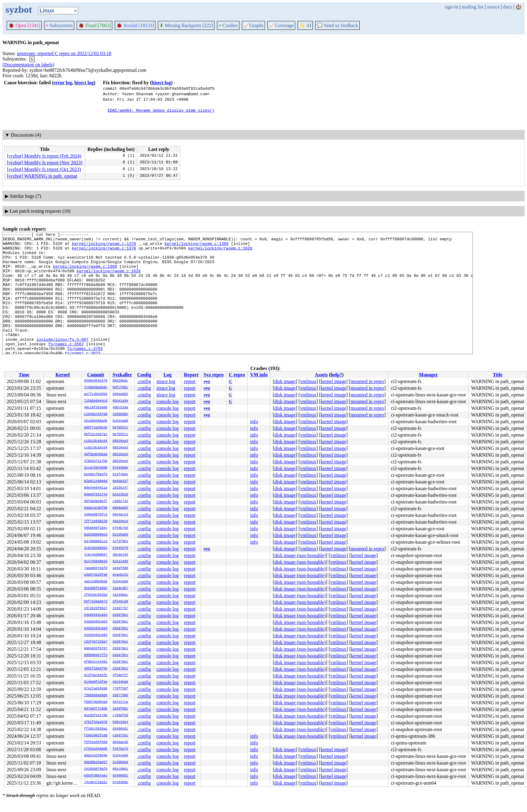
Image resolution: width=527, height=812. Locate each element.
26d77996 (120, 695)
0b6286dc (120, 381)
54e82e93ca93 (96, 615)
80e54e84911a (96, 488)
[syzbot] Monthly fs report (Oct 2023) (44, 169)
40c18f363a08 (96, 408)
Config (144, 375)
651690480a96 (96, 421)
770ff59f (120, 689)
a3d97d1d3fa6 (96, 575)
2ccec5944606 (96, 468)
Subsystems (59, 25)
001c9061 (120, 769)
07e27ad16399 (96, 689)
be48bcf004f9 (96, 475)
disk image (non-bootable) (300, 555)
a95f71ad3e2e (96, 428)
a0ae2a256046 (96, 756)
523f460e (120, 475)
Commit (96, 375)
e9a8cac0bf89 (96, 508)
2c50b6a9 (120, 762)
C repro (237, 375)
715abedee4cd (96, 401)
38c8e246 (120, 555)
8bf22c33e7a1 (96, 434)
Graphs (253, 25)
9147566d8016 (96, 562)
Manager (428, 375)
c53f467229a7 (96, 642)
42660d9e (120, 414)
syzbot (19, 9)
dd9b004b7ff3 (96, 655)
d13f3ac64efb (96, 675)
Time (24, 375)
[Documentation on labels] (28, 65)
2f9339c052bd (96, 595)
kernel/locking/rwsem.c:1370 (104, 246)
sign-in (451, 7)
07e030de (120, 468)
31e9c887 (120, 588)
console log (168, 401)
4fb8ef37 (120, 675)
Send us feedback (337, 25)
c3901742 (120, 501)
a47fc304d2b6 (96, 394)
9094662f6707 (96, 649)
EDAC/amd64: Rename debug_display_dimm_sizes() (161, 110)
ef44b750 (120, 528)
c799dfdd (120, 716)
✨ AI (305, 25)
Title (498, 375)
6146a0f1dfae (96, 682)
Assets (321, 375)
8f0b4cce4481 (96, 662)
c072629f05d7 (96, 608)
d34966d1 (120, 729)
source (494, 7)
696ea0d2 (120, 394)
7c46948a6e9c (96, 388)
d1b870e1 (120, 615)
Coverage (281, 25)
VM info (259, 375)
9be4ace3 (120, 515)
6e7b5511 (120, 428)
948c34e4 (120, 722)
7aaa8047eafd (96, 568)
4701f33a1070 (96, 722)
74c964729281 (96, 782)
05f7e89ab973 (96, 602)
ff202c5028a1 (96, 729)
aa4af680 (120, 568)
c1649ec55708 (96, 414)
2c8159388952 (96, 548)
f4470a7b (120, 749)
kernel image (333, 381)
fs (32, 59)
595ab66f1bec (96, 528)
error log (63, 83)
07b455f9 (120, 548)
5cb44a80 (120, 421)
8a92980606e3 (96, 535)
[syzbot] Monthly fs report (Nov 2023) (45, 163)
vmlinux (308, 381)
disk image (285, 381)
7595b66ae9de (96, 695)
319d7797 (120, 608)
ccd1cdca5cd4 (96, 441)
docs (507, 7)
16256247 (120, 488)
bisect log (84, 83)
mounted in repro (367, 381)
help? (336, 375)
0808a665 (120, 508)
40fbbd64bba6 (96, 455)
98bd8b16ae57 (96, 762)
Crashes (228, 25)
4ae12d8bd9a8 (96, 582)
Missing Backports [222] (186, 25)
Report (191, 375)
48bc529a (120, 408)
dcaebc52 (120, 575)
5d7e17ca (120, 702)
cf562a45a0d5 (96, 749)
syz (207, 381)
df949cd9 (120, 602)
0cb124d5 (120, 562)
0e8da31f (120, 481)
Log (168, 375)
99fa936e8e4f (96, 501)
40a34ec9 (120, 521)
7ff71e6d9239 (96, 521)
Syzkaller (122, 375)
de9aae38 (120, 742)
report (190, 381)
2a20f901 (120, 709)
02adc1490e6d (96, 481)
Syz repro (214, 375)
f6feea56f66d (96, 742)
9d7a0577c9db (96, 709)
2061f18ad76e (96, 669)
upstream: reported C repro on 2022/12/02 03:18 (64, 53)
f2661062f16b (96, 736)
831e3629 (120, 495)
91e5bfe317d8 (96, 716)
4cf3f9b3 (120, 542)
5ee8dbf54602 (96, 588)
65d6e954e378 (96, 381)
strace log (166, 381)
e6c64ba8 (120, 682)
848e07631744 (96, 495)
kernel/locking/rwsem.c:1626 (220, 252)
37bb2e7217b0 (96, 461)
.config (144, 381)
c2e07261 (120, 736)
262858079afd (96, 769)
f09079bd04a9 (96, 702)
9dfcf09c (120, 388)
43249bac (120, 595)
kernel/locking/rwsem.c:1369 (196, 246)
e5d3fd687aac (96, 776)
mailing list (473, 7)
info (254, 422)
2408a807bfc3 (96, 515)
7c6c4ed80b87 (96, 555)
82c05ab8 (120, 535)
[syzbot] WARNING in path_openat (42, 176)
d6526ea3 (120, 441)
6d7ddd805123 (96, 542)
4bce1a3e (120, 401)
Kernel (63, 375)
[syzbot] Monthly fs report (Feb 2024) (44, 156)
